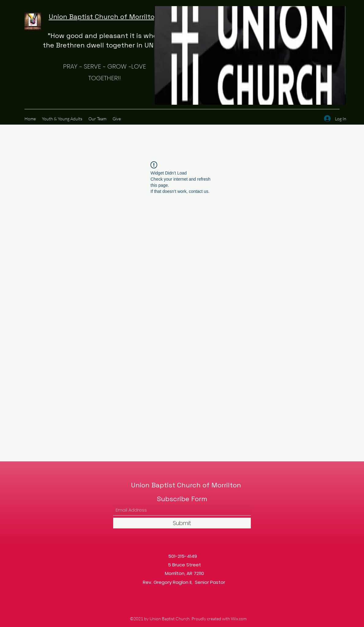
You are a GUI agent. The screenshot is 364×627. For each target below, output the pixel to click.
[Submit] (182, 523)
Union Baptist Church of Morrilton (105, 17)
